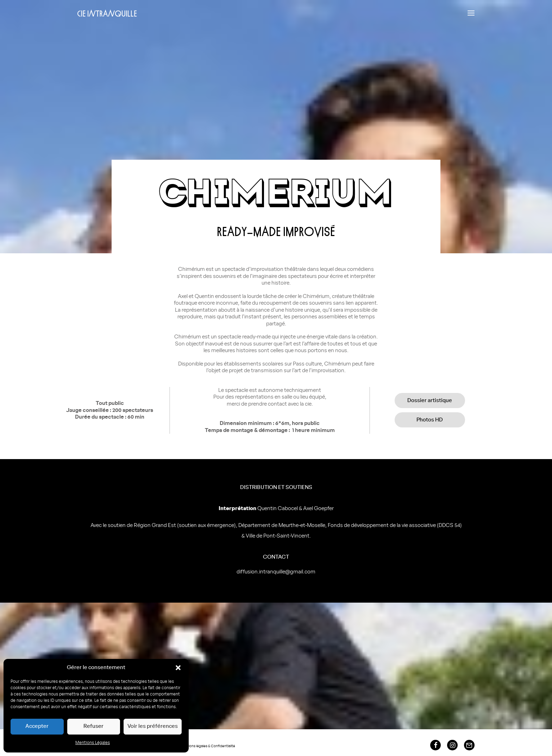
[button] (178, 668)
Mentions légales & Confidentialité (208, 746)
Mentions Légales (93, 743)
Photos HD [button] (430, 420)
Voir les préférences (153, 726)
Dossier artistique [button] (430, 401)
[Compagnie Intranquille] (107, 13)
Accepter (37, 726)
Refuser (93, 726)
